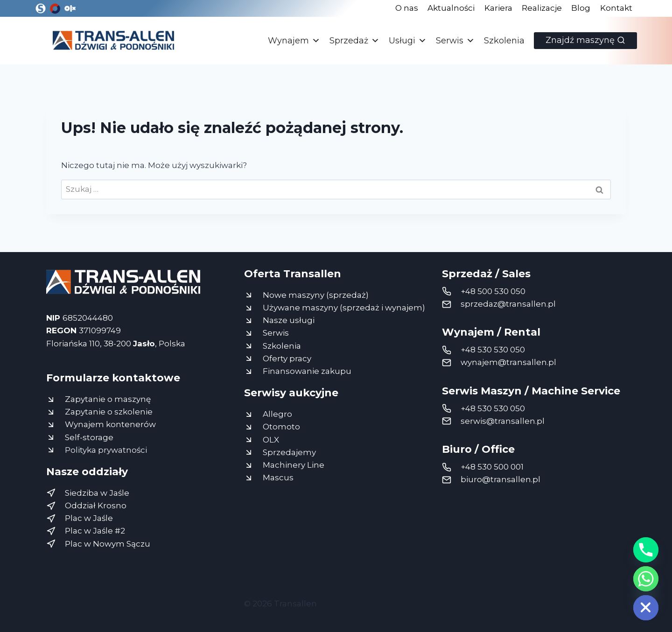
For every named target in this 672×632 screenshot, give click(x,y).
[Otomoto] (55, 8)
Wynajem (294, 41)
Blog (581, 8)
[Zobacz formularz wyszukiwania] (585, 41)
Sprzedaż (354, 41)
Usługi (408, 41)
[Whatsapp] (646, 579)
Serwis (455, 41)
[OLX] (70, 8)
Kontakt (616, 8)
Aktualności (451, 8)
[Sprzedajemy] (41, 8)
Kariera (498, 8)
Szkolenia (504, 41)
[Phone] (646, 550)
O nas (407, 8)
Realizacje (542, 8)
